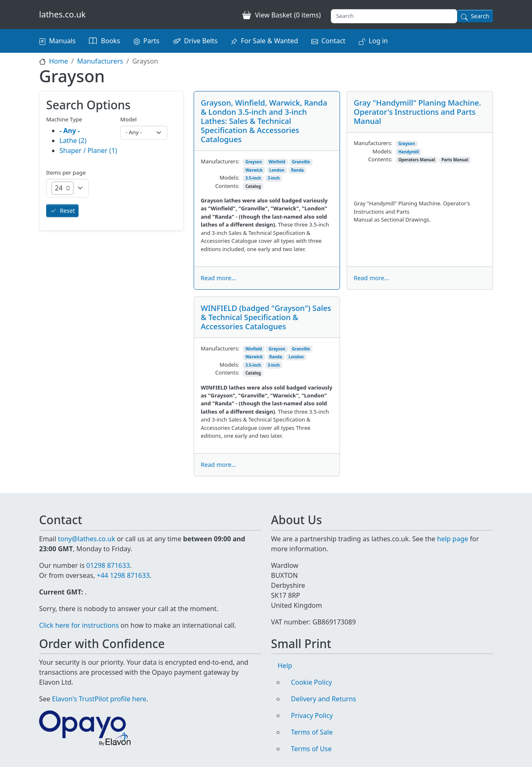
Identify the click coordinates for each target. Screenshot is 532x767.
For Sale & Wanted (269, 41)
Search (480, 16)
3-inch (274, 178)
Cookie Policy (312, 682)
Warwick (254, 170)
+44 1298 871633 (123, 575)
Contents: (227, 186)
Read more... (218, 278)
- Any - (70, 131)
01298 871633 (108, 565)
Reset (67, 211)
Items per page (66, 173)
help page (453, 539)
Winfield (277, 162)
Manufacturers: (220, 161)
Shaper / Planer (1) (88, 150)
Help (285, 666)
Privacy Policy (312, 715)
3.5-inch (253, 178)
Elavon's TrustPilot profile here (99, 699)
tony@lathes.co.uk (86, 539)
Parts (151, 41)
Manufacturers (100, 61)
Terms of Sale (312, 732)
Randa (297, 170)
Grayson (254, 162)
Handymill (408, 152)
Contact (333, 41)
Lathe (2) (73, 141)
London (277, 170)
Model (128, 119)
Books (111, 41)
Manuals (62, 41)
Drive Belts (201, 41)
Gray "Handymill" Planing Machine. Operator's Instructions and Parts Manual (417, 112)
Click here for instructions (79, 625)
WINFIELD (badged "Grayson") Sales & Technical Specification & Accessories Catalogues (266, 317)
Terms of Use (311, 749)
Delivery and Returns (324, 699)
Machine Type (64, 119)
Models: (229, 178)
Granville (301, 162)
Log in (378, 41)
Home (59, 61)
